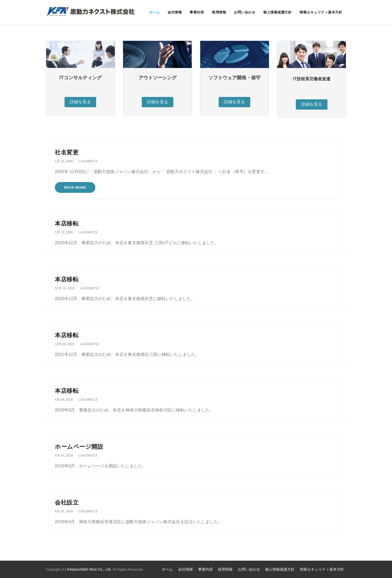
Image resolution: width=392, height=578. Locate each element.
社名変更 (67, 152)
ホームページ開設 (79, 447)
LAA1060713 (88, 161)
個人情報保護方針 (280, 569)
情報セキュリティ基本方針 (322, 569)
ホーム (167, 569)
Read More (75, 187)
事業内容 (205, 569)
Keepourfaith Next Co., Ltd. (89, 569)
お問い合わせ (249, 569)
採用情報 (225, 569)
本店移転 (67, 224)
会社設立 (67, 503)
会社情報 (185, 569)
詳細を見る (80, 102)
